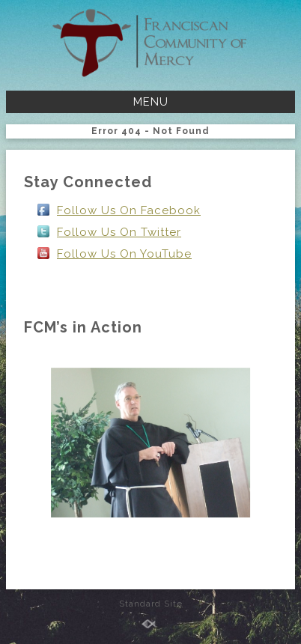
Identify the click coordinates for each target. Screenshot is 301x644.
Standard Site (151, 604)
